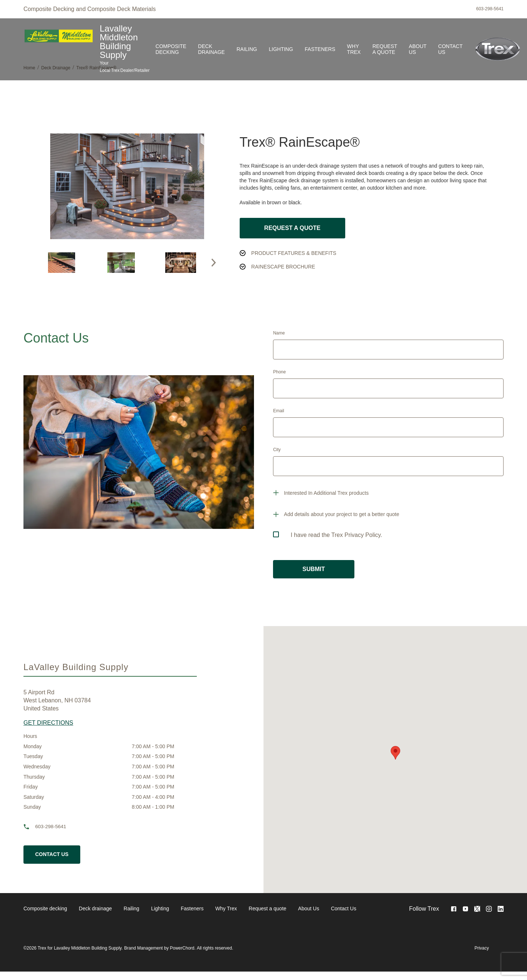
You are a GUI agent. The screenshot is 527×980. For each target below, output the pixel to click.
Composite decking (45, 908)
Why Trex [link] (354, 49)
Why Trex (226, 908)
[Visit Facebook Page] (454, 909)
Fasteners (192, 908)
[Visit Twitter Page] (477, 909)
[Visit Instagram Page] (489, 909)
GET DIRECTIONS (48, 723)
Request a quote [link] (385, 49)
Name (279, 333)
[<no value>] (501, 909)
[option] (62, 263)
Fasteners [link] (320, 49)
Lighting (160, 908)
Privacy (482, 948)
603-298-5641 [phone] (490, 9)
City (277, 450)
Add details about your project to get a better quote (342, 514)
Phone (279, 372)
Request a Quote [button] (292, 228)
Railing (131, 908)
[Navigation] (309, 49)
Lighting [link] (281, 49)
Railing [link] (247, 49)
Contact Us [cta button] (52, 854)
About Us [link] (418, 49)
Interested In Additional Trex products (326, 493)
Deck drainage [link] (211, 49)
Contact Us (344, 908)
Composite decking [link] (171, 49)
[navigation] (190, 909)
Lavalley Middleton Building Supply (119, 42)
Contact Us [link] (450, 49)
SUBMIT (314, 569)
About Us (309, 908)
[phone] (29, 827)
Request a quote (268, 908)
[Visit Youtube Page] (465, 909)
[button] (214, 263)
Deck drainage (95, 908)
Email (279, 411)
